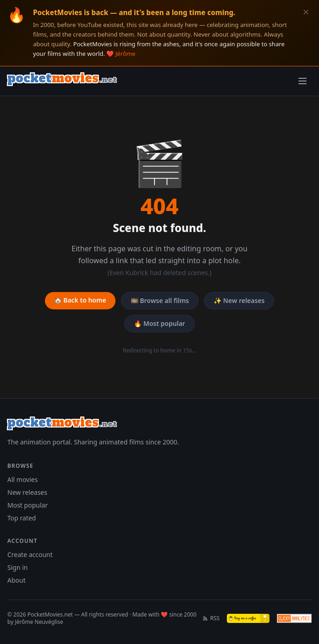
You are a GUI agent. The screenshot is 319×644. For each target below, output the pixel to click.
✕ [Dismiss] (306, 12)
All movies (22, 479)
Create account (30, 555)
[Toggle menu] (302, 81)
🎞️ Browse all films (160, 300)
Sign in (17, 567)
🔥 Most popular (159, 323)
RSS (211, 618)
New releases (27, 492)
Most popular (27, 505)
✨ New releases (239, 300)
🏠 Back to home (80, 300)
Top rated (22, 518)
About (16, 580)
